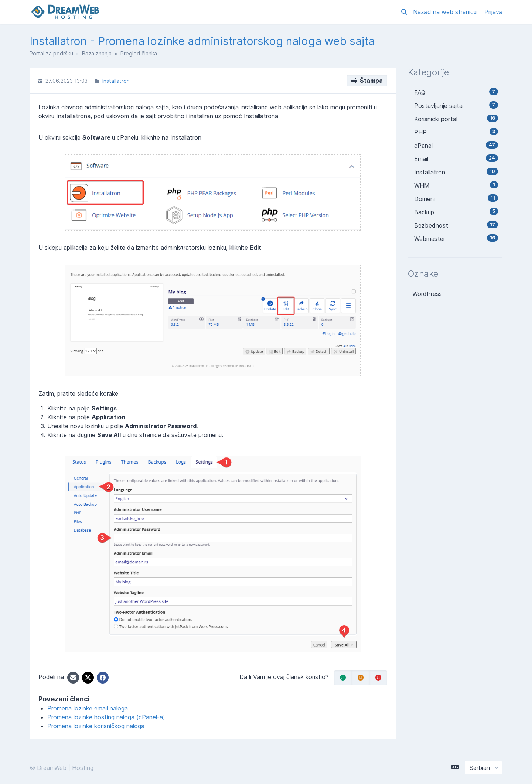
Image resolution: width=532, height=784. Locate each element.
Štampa (367, 81)
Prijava (493, 12)
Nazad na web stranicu (446, 12)
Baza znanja (97, 53)
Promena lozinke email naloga (88, 708)
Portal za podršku (51, 53)
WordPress (427, 294)
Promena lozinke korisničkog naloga (96, 726)
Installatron (116, 81)
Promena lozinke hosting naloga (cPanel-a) (106, 717)
